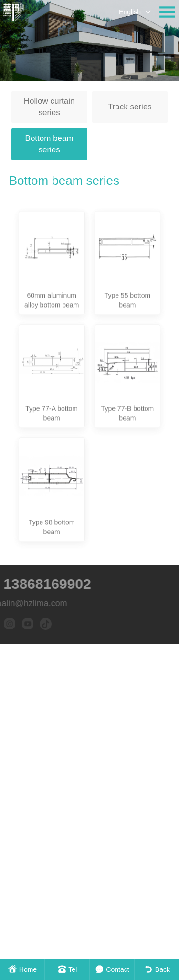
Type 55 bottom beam (128, 358)
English (130, 12)
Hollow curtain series (49, 107)
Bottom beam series (49, 144)
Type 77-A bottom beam (52, 472)
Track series (130, 107)
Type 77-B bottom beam (128, 472)
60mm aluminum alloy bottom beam (52, 358)
